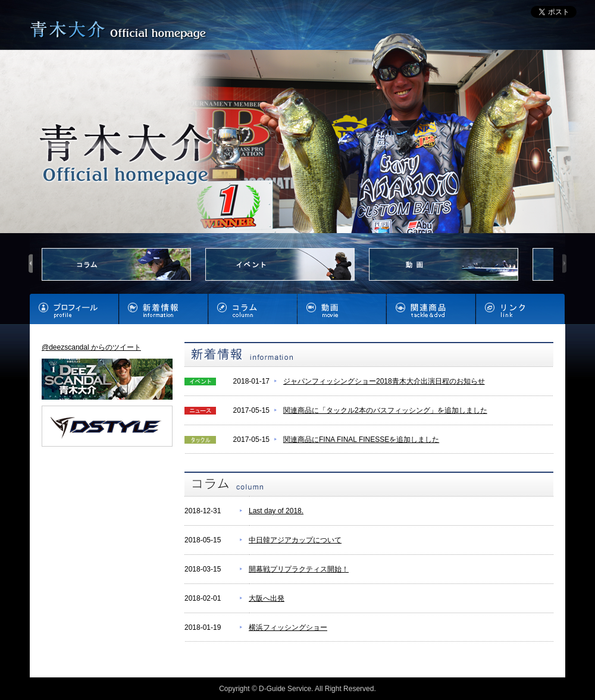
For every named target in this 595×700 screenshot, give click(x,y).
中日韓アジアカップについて (295, 540)
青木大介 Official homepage (121, 31)
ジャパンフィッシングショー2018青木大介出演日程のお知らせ (384, 381)
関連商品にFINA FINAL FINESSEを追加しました (361, 440)
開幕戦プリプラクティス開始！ (299, 569)
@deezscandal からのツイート (91, 347)
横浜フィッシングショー (288, 627)
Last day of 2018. (276, 511)
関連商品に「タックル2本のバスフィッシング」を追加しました (385, 410)
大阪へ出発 (267, 598)
